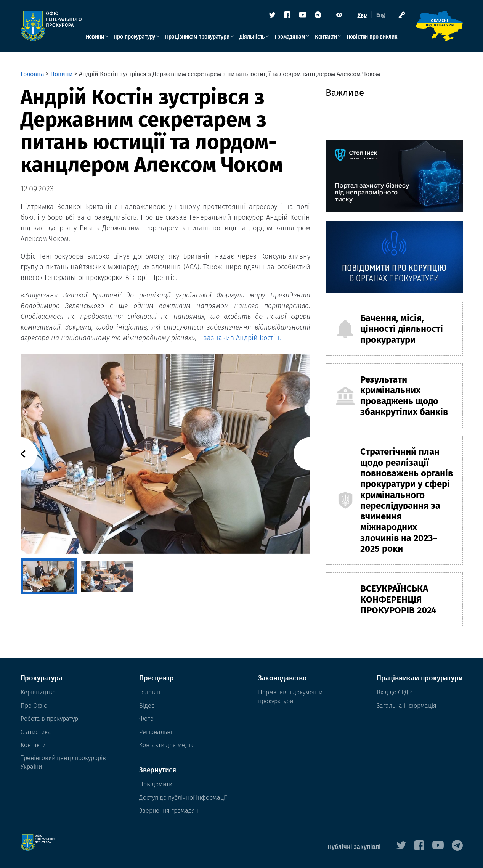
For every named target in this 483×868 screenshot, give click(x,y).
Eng (381, 15)
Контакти (326, 37)
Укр (362, 15)
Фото (146, 719)
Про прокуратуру (135, 37)
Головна (32, 74)
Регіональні (156, 732)
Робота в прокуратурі (50, 719)
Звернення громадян (169, 811)
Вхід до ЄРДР (394, 692)
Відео (147, 706)
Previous (20, 454)
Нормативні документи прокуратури (290, 697)
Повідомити (156, 784)
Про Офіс (34, 706)
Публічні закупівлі (354, 847)
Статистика (36, 732)
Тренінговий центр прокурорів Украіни (63, 762)
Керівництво (38, 692)
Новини (95, 37)
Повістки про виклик (372, 37)
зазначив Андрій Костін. (242, 338)
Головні (150, 692)
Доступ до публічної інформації (183, 798)
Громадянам (290, 37)
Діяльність (252, 37)
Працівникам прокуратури (197, 37)
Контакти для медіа (166, 745)
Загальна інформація (407, 706)
